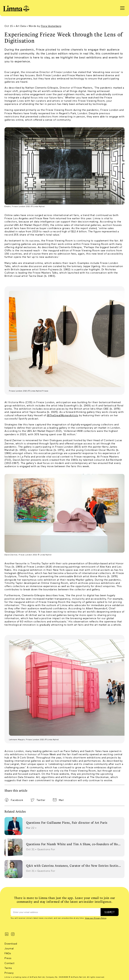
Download (11, 944)
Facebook (17, 800)
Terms (8, 968)
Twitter (41, 800)
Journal (9, 948)
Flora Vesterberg (51, 26)
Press (8, 958)
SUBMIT (109, 912)
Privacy (9, 973)
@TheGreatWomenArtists (63, 415)
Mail (61, 800)
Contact (10, 963)
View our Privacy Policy (96, 918)
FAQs (8, 953)
